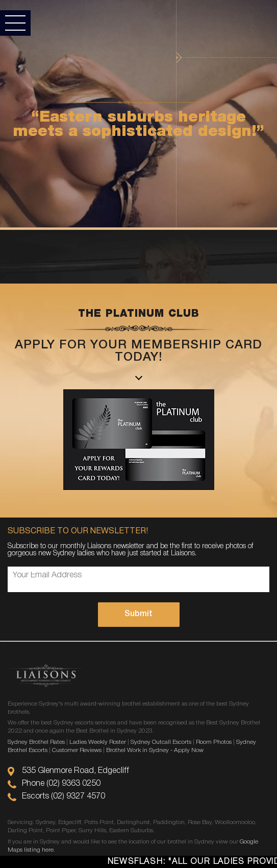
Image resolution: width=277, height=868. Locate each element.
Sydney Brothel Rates (36, 742)
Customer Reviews (77, 750)
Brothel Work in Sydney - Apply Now (155, 750)
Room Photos (214, 742)
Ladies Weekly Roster (98, 742)
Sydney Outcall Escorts (161, 742)
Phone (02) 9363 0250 (61, 784)
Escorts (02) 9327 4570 (64, 796)
